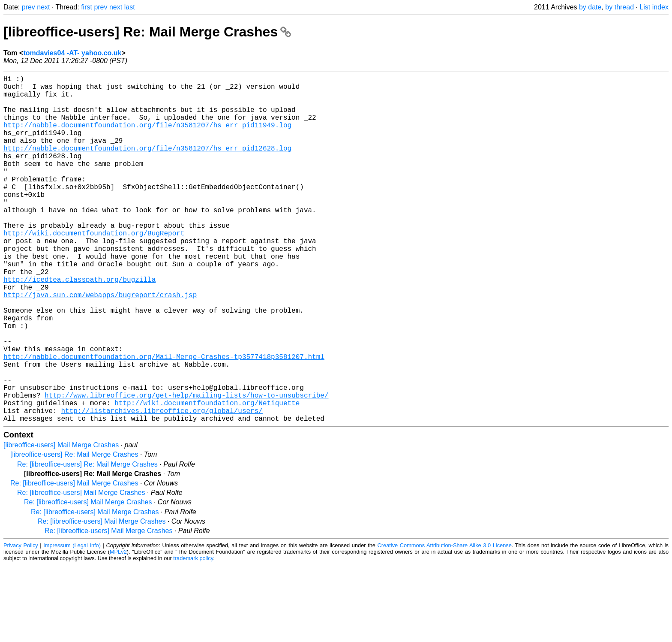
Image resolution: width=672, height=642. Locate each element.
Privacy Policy (21, 622)
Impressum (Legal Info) (72, 622)
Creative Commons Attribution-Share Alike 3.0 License (445, 622)
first (87, 7)
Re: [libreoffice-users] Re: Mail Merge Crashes (87, 541)
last (130, 7)
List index (654, 7)
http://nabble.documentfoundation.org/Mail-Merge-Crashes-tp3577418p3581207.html (164, 420)
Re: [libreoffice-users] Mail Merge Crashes (74, 560)
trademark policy (193, 635)
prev (28, 7)
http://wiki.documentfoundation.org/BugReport (94, 269)
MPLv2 (118, 629)
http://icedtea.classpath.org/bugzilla (79, 326)
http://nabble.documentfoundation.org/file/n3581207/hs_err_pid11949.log (147, 137)
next (43, 7)
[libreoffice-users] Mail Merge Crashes (61, 522)
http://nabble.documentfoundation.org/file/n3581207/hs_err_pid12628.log (147, 165)
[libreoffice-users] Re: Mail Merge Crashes (147, 32)
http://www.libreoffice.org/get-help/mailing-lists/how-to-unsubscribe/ (186, 467)
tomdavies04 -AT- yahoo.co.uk (72, 53)
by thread (619, 7)
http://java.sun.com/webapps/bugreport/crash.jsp (100, 344)
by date (590, 7)
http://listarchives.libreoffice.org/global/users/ (162, 486)
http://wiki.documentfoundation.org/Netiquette (207, 476)
